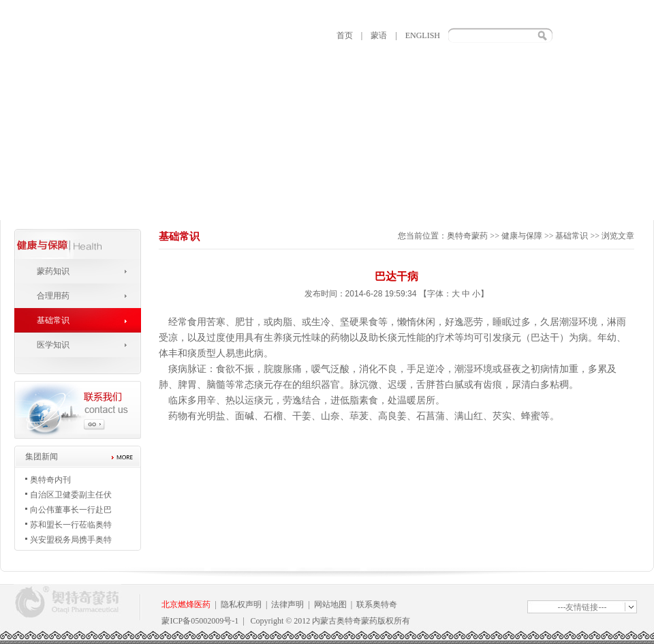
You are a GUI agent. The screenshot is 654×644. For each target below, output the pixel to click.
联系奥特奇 (377, 604)
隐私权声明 (241, 604)
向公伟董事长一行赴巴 (71, 510)
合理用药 (53, 296)
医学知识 (53, 345)
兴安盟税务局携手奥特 (71, 540)
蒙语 (379, 35)
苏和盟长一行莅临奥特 (71, 525)
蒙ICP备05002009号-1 (200, 621)
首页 (345, 35)
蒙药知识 (53, 271)
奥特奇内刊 (50, 480)
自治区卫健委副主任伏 (71, 495)
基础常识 (53, 320)
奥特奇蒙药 (467, 236)
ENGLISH (423, 35)
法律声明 (287, 604)
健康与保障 (522, 236)
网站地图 (330, 604)
